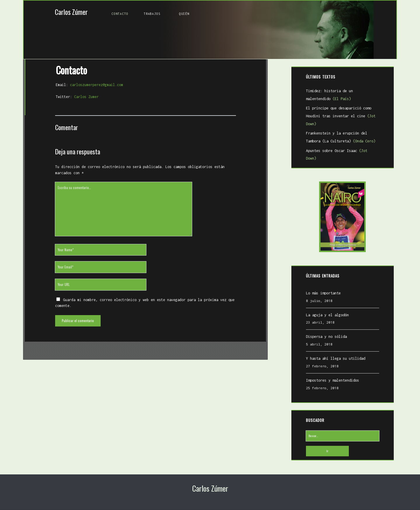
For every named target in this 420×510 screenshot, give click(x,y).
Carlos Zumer (85, 94)
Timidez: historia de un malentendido (342, 96)
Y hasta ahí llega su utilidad (334, 352)
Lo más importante (322, 286)
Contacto (120, 14)
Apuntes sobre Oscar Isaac (342, 152)
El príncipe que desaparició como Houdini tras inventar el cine (339, 117)
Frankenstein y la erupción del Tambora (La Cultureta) (339, 138)
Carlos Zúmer (71, 12)
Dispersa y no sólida (325, 330)
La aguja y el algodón (326, 308)
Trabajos (152, 14)
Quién (184, 14)
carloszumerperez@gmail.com (95, 82)
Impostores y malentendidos (331, 374)
